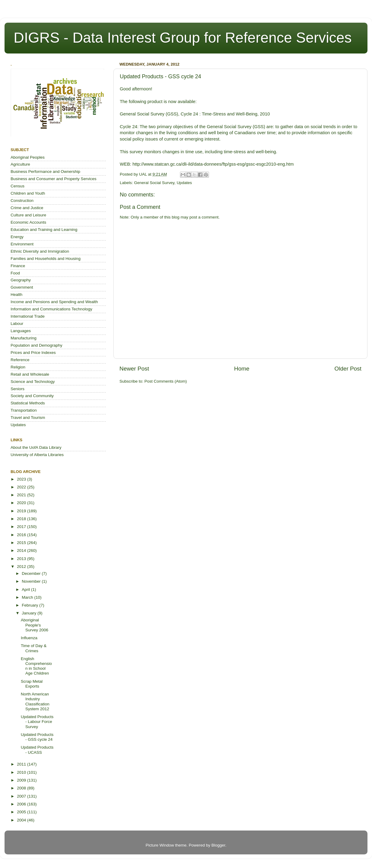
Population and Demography (36, 345)
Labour (17, 324)
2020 (22, 503)
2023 (22, 479)
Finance (18, 266)
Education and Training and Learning (44, 230)
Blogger (218, 845)
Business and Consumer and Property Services (54, 179)
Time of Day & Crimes (34, 648)
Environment (22, 244)
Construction (22, 201)
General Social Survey (154, 183)
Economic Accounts (28, 222)
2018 (22, 519)
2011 (22, 764)
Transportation (24, 410)
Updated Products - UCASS (37, 750)
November (32, 581)
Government (22, 287)
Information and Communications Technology (51, 309)
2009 (22, 780)
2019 (22, 511)
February (31, 605)
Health (16, 295)
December (32, 573)
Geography (21, 280)
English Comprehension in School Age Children (36, 666)
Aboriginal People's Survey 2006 (35, 625)
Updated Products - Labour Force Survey (37, 722)
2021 (22, 495)
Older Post (348, 369)
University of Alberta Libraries (37, 455)
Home (242, 369)
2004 (22, 820)
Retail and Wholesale (30, 374)
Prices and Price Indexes (33, 353)
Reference (20, 360)
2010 (22, 772)
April (26, 589)
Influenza (29, 638)
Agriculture (20, 164)
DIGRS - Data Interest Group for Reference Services (183, 38)
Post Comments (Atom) (166, 381)
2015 (22, 543)
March (28, 597)
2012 (22, 567)
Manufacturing (24, 338)
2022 (22, 487)
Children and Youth (28, 193)
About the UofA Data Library (36, 447)
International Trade (28, 316)
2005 (22, 812)
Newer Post (134, 369)
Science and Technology (33, 382)
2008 (22, 788)
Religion (18, 367)
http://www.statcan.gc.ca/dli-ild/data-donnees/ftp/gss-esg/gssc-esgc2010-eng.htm (213, 164)
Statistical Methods (28, 403)
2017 (22, 527)
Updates (184, 183)
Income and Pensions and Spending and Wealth (54, 302)
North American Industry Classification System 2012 (35, 701)
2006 (22, 804)
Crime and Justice (27, 208)
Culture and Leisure (28, 215)
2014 (22, 551)
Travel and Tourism (28, 418)
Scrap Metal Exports (32, 684)
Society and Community (32, 396)
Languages (21, 331)
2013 (22, 559)
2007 (22, 796)
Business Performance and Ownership (45, 172)
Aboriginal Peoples (28, 157)
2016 (22, 535)
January (30, 613)
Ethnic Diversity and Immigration (40, 251)
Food (15, 273)
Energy (17, 237)
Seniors (18, 389)
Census (18, 186)
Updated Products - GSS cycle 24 (37, 737)
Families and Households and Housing (46, 259)
